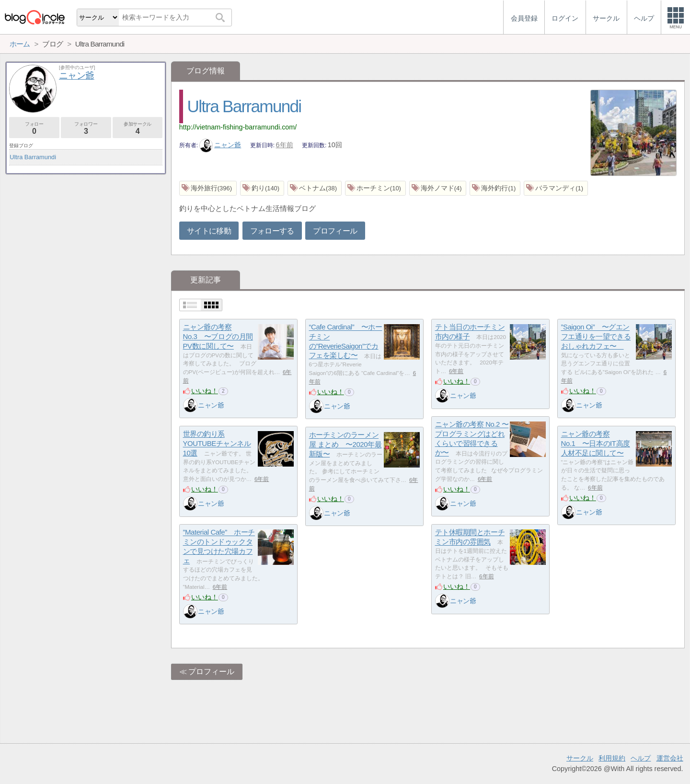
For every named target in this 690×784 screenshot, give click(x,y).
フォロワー (86, 128)
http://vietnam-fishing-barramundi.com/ (238, 127)
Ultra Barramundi (244, 106)
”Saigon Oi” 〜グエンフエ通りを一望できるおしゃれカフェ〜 (596, 337)
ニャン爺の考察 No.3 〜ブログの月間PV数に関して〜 (218, 337)
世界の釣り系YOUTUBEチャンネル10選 (217, 444)
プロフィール (335, 231)
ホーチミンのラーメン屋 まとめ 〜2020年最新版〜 (345, 445)
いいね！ (205, 391)
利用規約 (612, 758)
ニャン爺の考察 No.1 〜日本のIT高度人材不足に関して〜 (596, 444)
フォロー (34, 128)
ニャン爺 (220, 145)
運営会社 (670, 758)
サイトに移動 (209, 231)
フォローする (272, 231)
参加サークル (138, 128)
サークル (580, 758)
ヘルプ (641, 758)
